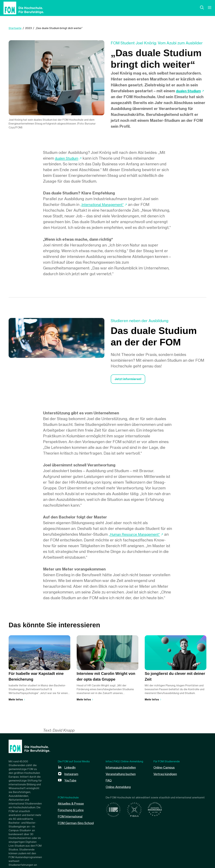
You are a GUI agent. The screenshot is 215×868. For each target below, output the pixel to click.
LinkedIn (71, 769)
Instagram (72, 775)
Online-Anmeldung (119, 788)
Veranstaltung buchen (122, 775)
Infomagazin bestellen (122, 769)
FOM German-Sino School (78, 824)
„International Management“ (106, 205)
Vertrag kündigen (166, 775)
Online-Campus (165, 769)
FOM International (72, 817)
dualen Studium (125, 97)
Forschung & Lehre (72, 811)
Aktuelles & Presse (72, 804)
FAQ (109, 781)
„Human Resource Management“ (138, 536)
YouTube (71, 781)
